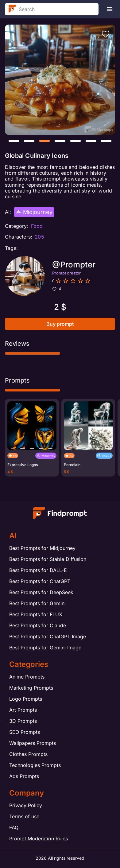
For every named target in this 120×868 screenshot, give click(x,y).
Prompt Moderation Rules (39, 839)
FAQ (14, 827)
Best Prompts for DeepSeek (41, 592)
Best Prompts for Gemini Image (45, 648)
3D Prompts (23, 721)
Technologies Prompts (35, 765)
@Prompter (74, 265)
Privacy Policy (26, 805)
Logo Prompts (26, 699)
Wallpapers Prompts (33, 743)
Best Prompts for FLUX (36, 614)
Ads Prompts (24, 776)
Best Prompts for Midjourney (42, 548)
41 (58, 289)
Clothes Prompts (28, 754)
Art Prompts (23, 710)
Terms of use (24, 816)
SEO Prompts (25, 732)
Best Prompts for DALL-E (38, 570)
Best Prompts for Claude (38, 625)
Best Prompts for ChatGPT (40, 581)
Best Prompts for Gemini (37, 603)
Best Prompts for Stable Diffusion (48, 559)
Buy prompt (60, 324)
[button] (14, 141)
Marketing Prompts (31, 688)
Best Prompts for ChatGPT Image (48, 636)
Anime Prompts (27, 677)
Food (37, 226)
